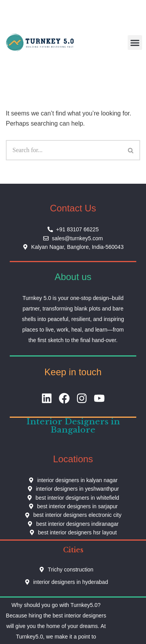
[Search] (64, 150)
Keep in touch (73, 372)
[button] (135, 43)
